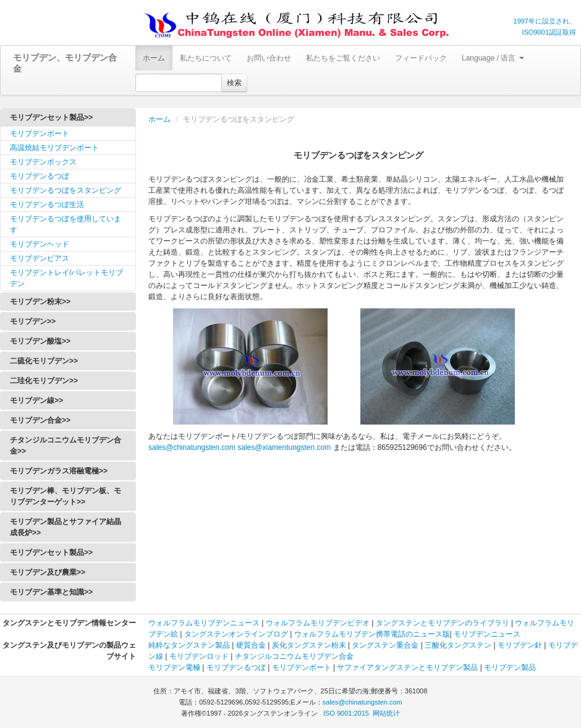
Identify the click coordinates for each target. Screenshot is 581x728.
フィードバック (421, 58)
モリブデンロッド (199, 656)
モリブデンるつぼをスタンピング (66, 190)
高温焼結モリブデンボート (54, 148)
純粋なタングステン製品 (189, 645)
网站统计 (386, 713)
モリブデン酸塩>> (40, 341)
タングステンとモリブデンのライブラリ (443, 623)
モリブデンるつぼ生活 (47, 205)
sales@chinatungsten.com (192, 447)
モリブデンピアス (40, 258)
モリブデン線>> (36, 400)
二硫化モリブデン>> (44, 361)
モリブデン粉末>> (40, 302)
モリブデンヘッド (40, 244)
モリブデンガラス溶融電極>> (59, 471)
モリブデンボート (40, 133)
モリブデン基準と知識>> (51, 592)
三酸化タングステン (458, 645)
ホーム (154, 58)
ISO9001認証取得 (549, 32)
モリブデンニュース (487, 634)
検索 (234, 83)
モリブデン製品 (510, 667)
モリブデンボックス (43, 162)
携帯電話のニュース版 (413, 634)
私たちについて (206, 58)
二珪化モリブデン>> (44, 381)
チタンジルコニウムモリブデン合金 (294, 656)
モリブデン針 (520, 645)
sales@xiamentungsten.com (284, 447)
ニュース (246, 623)
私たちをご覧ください (343, 58)
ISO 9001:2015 (346, 713)
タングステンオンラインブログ (236, 634)
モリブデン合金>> (40, 420)
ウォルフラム (171, 623)
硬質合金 (251, 645)
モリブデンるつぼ (40, 176)
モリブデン (211, 623)
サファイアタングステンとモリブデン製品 (407, 667)
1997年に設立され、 (545, 21)
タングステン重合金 (385, 645)
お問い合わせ (269, 58)
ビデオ (358, 623)
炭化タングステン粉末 (309, 645)
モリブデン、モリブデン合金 (65, 63)
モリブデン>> (33, 321)
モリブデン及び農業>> (48, 572)
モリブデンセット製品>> (51, 117)
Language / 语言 (493, 58)
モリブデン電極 (174, 667)
